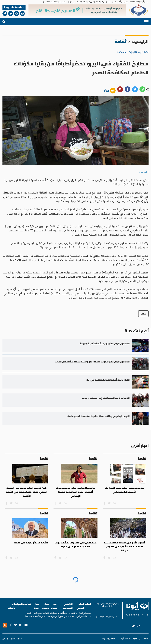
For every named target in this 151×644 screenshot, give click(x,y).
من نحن (136, 626)
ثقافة (28, 604)
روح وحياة (54, 606)
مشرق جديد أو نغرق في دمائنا (31, 543)
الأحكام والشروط (109, 638)
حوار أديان (37, 606)
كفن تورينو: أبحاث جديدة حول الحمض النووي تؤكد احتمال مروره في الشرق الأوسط (27, 492)
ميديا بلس (7, 638)
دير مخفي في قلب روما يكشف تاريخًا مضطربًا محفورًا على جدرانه (76, 545)
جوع (143, 314)
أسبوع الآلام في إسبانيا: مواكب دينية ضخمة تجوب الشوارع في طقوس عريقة (124, 547)
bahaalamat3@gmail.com (39, 616)
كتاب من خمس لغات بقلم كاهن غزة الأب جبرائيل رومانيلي (124, 490)
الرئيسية (140, 41)
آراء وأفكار (12, 606)
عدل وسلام (45, 606)
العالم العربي (81, 606)
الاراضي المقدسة (68, 606)
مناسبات (20, 604)
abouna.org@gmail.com (79, 616)
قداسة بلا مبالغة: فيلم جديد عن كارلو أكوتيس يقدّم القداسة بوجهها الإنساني (76, 492)
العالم (88, 604)
